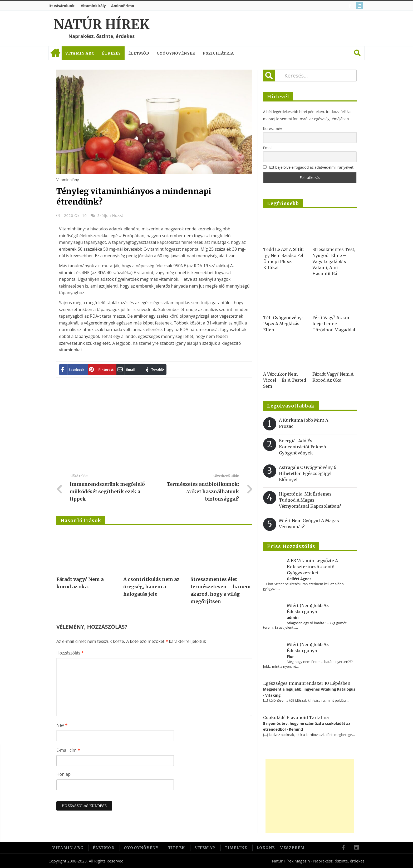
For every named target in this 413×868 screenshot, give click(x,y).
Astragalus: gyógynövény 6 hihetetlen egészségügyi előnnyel (308, 473)
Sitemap (205, 848)
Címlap (55, 53)
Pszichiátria (218, 53)
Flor (290, 656)
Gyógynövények (176, 53)
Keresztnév (273, 128)
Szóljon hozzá (110, 215)
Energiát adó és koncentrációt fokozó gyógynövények (303, 447)
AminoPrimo (123, 6)
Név (62, 725)
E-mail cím (68, 750)
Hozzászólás (70, 653)
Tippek (177, 848)
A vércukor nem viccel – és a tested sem (285, 380)
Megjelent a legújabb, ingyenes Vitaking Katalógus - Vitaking (309, 692)
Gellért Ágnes (299, 579)
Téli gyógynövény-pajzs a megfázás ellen (283, 324)
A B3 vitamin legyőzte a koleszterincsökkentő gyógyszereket (312, 567)
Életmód (139, 53)
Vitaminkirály (93, 6)
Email (268, 148)
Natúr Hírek (102, 25)
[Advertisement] (154, 428)
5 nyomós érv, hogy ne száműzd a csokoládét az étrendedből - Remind (307, 726)
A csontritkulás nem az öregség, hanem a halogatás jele (151, 587)
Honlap (63, 774)
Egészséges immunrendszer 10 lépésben (307, 683)
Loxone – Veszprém (281, 848)
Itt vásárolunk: (62, 6)
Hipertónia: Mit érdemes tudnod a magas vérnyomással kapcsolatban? (310, 500)
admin (293, 617)
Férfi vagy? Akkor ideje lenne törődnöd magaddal (334, 324)
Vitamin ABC (80, 53)
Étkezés (111, 53)
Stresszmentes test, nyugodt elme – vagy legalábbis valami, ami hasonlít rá (334, 261)
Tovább (155, 369)
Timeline (236, 848)
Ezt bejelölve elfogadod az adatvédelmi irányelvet (311, 167)
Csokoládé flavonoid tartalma (296, 717)
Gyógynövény (141, 848)
